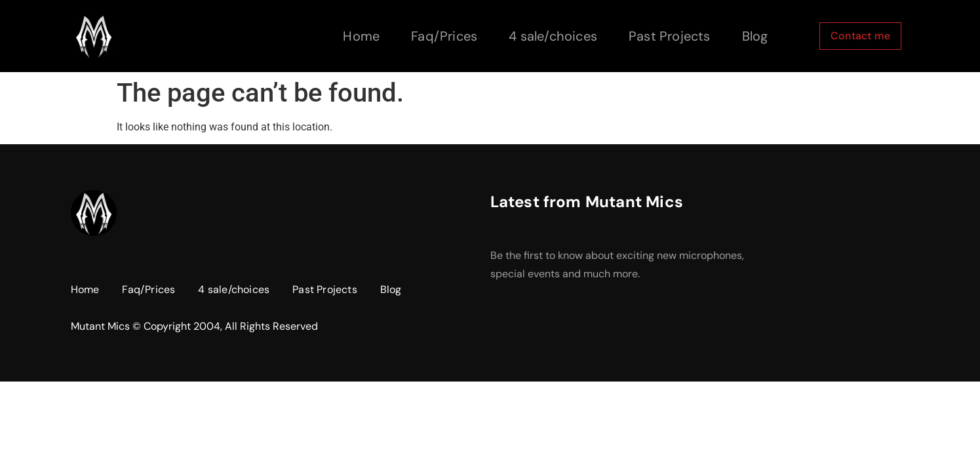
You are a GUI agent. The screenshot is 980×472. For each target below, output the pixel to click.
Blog (755, 36)
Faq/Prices (444, 36)
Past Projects (670, 36)
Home (361, 36)
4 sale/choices (553, 36)
